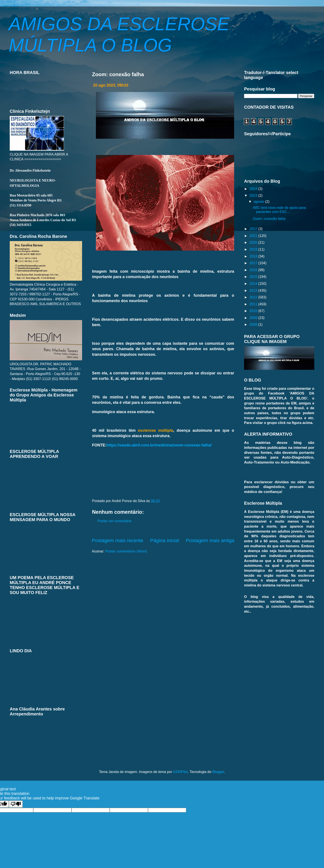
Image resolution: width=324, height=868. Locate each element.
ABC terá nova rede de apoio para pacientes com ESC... (279, 210)
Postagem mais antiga (210, 540)
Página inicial (165, 540)
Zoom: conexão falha (269, 219)
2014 (254, 283)
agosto (259, 201)
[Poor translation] (16, 804)
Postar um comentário (114, 521)
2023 (254, 195)
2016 (254, 270)
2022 (254, 229)
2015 (254, 277)
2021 (254, 236)
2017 (254, 263)
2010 (254, 311)
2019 (254, 249)
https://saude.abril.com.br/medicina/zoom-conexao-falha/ (159, 445)
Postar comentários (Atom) (126, 551)
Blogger (218, 772)
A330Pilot (180, 772)
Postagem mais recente (118, 540)
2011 (254, 304)
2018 (254, 256)
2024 (254, 189)
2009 (254, 318)
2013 (254, 290)
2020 (254, 242)
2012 (254, 297)
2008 (254, 324)
